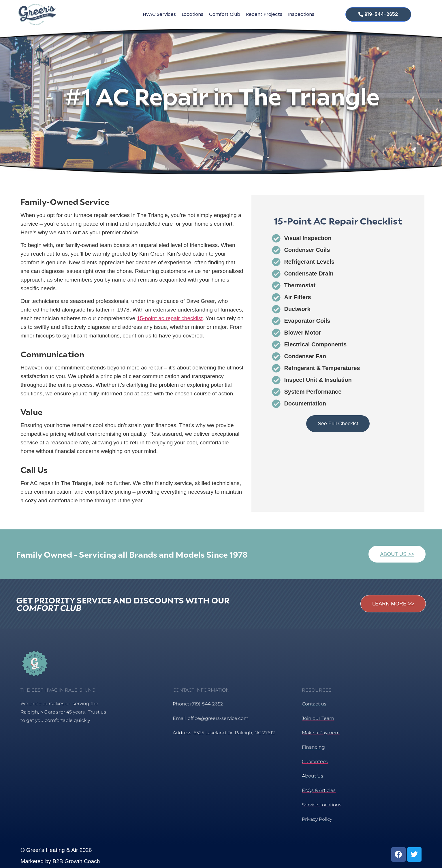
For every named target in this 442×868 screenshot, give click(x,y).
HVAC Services (159, 14)
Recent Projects (264, 14)
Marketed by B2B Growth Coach (60, 861)
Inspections (301, 14)
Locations (192, 14)
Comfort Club (225, 14)
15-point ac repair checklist (170, 318)
